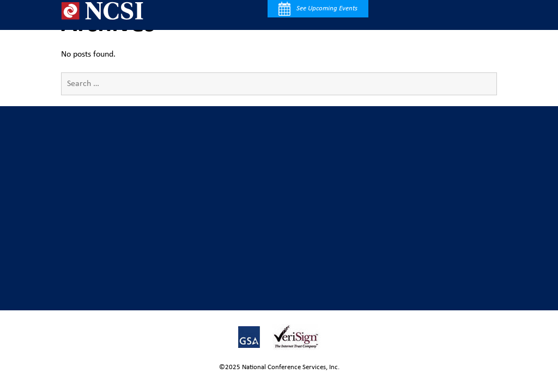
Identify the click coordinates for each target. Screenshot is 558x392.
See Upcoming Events (318, 9)
